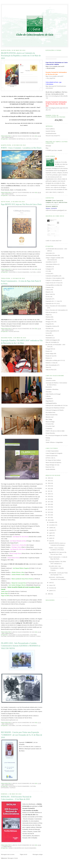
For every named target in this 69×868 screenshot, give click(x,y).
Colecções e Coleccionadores (19, 272)
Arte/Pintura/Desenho (51, 255)
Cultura (29, 139)
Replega (48, 438)
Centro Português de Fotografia (54, 453)
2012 (49, 515)
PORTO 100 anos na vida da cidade (55, 431)
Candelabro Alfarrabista (52, 389)
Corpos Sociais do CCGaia (53, 283)
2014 (49, 510)
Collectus (48, 396)
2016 (49, 504)
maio (51, 541)
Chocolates (49, 392)
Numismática (49, 338)
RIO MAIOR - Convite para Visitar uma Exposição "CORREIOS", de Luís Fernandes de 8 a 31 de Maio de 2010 (22, 735)
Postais (48, 351)
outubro (52, 528)
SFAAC (48, 440)
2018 (49, 499)
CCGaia (48, 273)
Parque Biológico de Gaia (52, 465)
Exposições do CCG (22, 636)
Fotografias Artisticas (51, 326)
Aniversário (49, 253)
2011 (49, 517)
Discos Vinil (49, 294)
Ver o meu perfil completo (55, 192)
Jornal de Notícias (50, 131)
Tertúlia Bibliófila (50, 469)
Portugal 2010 (49, 349)
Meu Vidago (49, 419)
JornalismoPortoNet (51, 133)
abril (51, 583)
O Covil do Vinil (50, 426)
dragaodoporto (50, 401)
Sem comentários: (8, 137)
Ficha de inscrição (50, 312)
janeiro (51, 590)
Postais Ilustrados (50, 433)
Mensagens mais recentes (8, 854)
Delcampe (48, 146)
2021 (49, 491)
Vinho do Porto (50, 370)
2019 (49, 496)
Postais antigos (21, 196)
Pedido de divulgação (51, 340)
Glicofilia (48, 328)
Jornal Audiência (50, 129)
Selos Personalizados (51, 365)
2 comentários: (7, 847)
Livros (39, 272)
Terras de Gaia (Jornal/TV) (53, 136)
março (51, 585)
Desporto (48, 292)
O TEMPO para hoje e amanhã (54, 150)
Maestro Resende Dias (52, 415)
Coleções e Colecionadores (53, 280)
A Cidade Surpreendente (52, 451)
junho (51, 538)
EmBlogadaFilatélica (51, 403)
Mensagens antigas (38, 854)
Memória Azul (49, 417)
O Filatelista (49, 429)
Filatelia (35, 139)
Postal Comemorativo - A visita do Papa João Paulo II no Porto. (21, 282)
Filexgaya (48, 319)
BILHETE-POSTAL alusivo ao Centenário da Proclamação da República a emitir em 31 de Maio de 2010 (21, 56)
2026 (49, 478)
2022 (49, 488)
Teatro (47, 367)
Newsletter (49, 335)
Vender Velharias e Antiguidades (54, 442)
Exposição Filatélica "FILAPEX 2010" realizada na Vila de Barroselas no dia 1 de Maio (22, 342)
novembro (52, 525)
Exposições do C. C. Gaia (52, 301)
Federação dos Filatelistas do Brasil (55, 408)
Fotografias (49, 324)
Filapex (48, 315)
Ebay (47, 148)
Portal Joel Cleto (50, 467)
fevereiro (52, 588)
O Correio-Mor (50, 424)
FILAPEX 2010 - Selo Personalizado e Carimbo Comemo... (56, 568)
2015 (49, 507)
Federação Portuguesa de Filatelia (55, 410)
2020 (49, 494)
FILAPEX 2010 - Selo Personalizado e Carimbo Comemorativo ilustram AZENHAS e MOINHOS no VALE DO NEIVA (21, 646)
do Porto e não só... (51, 458)
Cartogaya (48, 269)
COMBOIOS (49, 399)
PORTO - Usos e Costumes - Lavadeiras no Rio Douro (21, 148)
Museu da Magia (50, 422)
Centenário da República (17, 139)
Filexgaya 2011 (50, 322)
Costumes (12, 196)
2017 (49, 502)
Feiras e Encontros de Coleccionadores (22, 848)
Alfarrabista (49, 378)
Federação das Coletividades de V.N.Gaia (57, 405)
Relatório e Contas (51, 363)
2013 (49, 512)
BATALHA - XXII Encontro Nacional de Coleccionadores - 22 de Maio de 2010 (16, 798)
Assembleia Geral (50, 262)
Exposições (11, 636)
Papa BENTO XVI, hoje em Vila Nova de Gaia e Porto (21, 204)
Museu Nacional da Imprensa (53, 462)
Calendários (49, 267)
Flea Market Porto (50, 412)
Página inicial (23, 854)
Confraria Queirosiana (52, 456)
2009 (49, 594)
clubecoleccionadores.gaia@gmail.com (56, 210)
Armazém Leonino (51, 380)
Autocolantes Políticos (52, 264)
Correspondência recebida (53, 285)
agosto (51, 533)
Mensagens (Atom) (13, 858)
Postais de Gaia (50, 356)
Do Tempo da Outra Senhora (53, 460)
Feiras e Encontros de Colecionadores (56, 310)
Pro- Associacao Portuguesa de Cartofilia (57, 435)
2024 (49, 483)
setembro (52, 530)
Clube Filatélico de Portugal (53, 394)
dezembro (52, 522)
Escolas (48, 297)
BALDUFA (49, 387)
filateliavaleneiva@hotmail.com (9, 720)
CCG (47, 271)
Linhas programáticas (51, 331)
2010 (49, 520)
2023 (49, 486)
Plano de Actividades (51, 342)
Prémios (48, 358)
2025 (49, 481)
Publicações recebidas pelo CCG (54, 360)
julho (51, 535)
